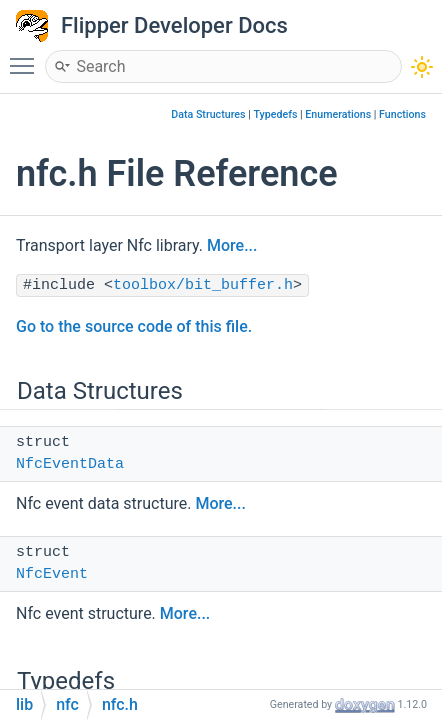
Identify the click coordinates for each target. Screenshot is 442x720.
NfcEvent (52, 574)
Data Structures (208, 114)
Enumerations (338, 114)
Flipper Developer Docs (174, 25)
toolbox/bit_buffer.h (203, 285)
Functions (402, 114)
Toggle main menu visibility (27, 57)
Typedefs (275, 114)
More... (232, 245)
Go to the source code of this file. (134, 326)
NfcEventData (70, 464)
